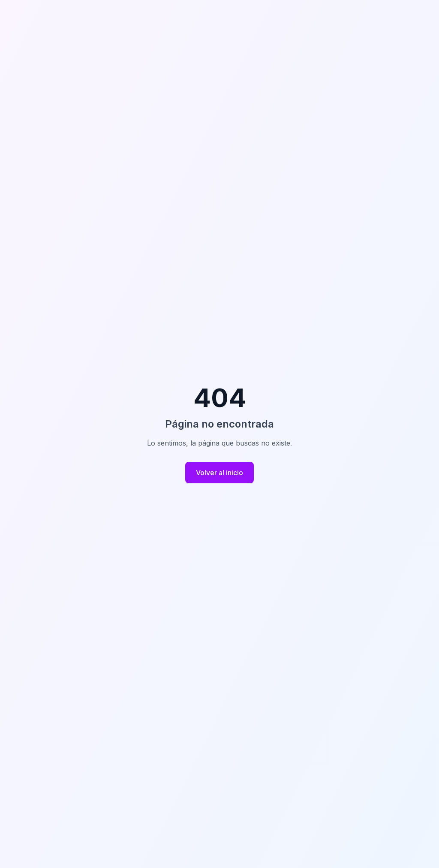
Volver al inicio (219, 473)
